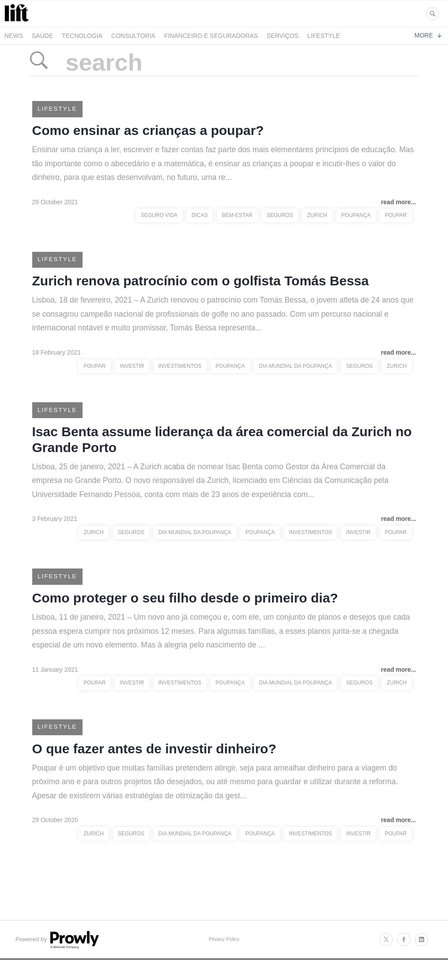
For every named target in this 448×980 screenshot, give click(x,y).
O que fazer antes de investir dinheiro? (154, 763)
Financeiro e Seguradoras (211, 36)
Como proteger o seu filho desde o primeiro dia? (185, 609)
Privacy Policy (224, 955)
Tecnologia (82, 36)
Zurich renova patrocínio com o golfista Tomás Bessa (201, 286)
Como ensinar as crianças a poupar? (148, 133)
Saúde (42, 36)
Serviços (282, 36)
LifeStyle (324, 36)
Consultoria (133, 36)
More (428, 35)
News (14, 36)
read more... (398, 205)
